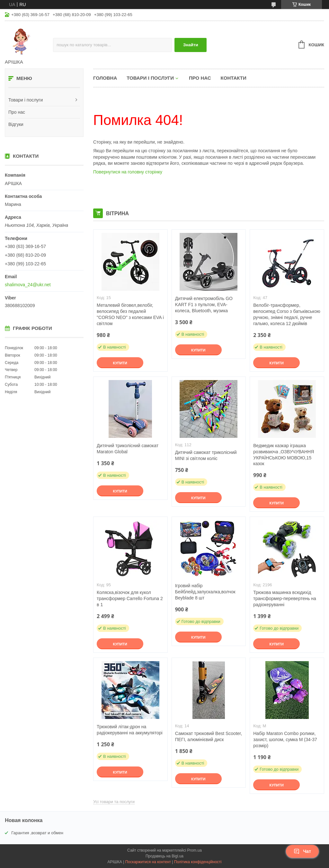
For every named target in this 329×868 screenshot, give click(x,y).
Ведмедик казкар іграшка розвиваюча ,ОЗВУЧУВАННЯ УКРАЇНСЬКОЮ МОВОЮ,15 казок (284, 455)
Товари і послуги (26, 100)
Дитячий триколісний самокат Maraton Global (128, 449)
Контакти (234, 78)
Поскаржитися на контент (148, 862)
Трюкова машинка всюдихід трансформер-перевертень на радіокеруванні (285, 598)
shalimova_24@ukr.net (28, 285)
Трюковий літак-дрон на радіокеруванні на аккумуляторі (129, 730)
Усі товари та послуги (114, 802)
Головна (105, 78)
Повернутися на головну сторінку (128, 172)
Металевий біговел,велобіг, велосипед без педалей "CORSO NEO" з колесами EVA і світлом (130, 314)
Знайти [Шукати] (191, 45)
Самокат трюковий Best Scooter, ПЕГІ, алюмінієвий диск (209, 736)
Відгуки (16, 124)
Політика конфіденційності (198, 862)
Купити (120, 363)
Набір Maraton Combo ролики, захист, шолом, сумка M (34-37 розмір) (285, 740)
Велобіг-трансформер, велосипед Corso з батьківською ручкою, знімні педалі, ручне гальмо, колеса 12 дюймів (287, 314)
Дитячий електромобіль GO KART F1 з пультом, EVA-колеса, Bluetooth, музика (204, 305)
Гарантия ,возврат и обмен (37, 833)
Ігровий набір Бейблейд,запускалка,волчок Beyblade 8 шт (205, 592)
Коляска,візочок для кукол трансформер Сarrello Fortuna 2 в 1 (130, 598)
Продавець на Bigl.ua (164, 856)
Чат (302, 851)
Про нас (17, 112)
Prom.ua (195, 850)
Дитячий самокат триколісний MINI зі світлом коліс (206, 455)
